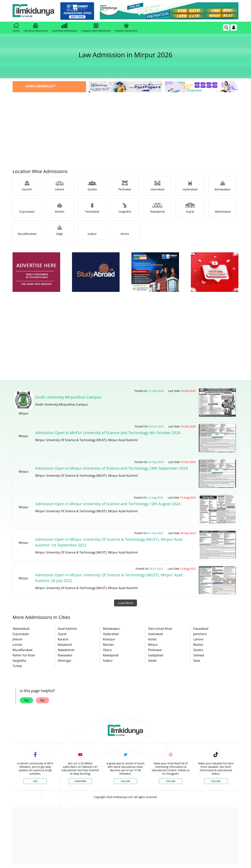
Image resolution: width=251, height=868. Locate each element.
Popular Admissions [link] (126, 28)
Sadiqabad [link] (156, 655)
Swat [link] (197, 661)
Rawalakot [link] (65, 655)
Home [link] (16, 28)
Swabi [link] (152, 661)
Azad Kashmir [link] (67, 629)
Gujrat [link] (62, 634)
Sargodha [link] (19, 661)
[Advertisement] (125, 122)
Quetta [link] (198, 650)
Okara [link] (107, 650)
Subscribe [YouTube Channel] (80, 781)
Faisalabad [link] (201, 629)
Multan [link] (198, 645)
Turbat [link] (17, 666)
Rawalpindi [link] (111, 655)
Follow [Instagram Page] (171, 781)
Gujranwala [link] (21, 634)
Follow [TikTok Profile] (216, 781)
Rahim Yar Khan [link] (24, 655)
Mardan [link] (108, 645)
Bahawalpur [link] (111, 629)
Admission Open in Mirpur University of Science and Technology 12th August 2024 (108, 504)
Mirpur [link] (153, 645)
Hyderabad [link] (111, 634)
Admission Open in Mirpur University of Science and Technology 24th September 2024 (112, 468)
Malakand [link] (65, 645)
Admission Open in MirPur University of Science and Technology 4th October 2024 (108, 433)
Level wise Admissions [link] (64, 28)
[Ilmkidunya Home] (34, 11)
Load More (125, 603)
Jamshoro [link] (200, 634)
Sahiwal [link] (199, 655)
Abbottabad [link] (21, 629)
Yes (26, 700)
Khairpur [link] (109, 639)
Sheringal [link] (64, 661)
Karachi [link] (63, 639)
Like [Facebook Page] (35, 781)
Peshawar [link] (155, 650)
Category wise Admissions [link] (96, 28)
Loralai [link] (17, 645)
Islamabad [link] (155, 634)
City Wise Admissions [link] (36, 28)
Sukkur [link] (108, 661)
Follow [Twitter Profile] (125, 781)
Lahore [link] (198, 639)
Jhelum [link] (18, 639)
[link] (77, 11)
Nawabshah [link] (66, 650)
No (42, 700)
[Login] (234, 27)
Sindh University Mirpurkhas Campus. (69, 397)
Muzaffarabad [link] (22, 650)
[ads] (36, 272)
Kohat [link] (152, 639)
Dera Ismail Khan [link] (160, 629)
